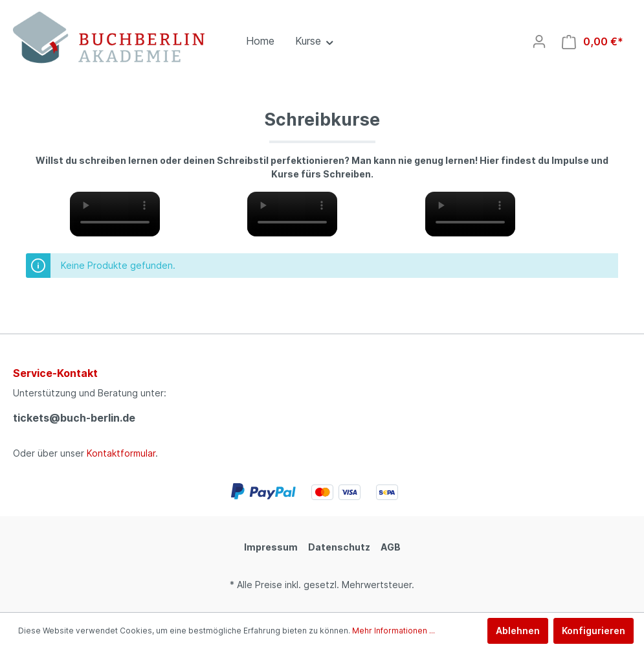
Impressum (271, 547)
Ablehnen (518, 631)
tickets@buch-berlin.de (74, 418)
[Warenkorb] (593, 42)
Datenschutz (339, 547)
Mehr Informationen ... (394, 631)
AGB (391, 547)
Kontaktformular (121, 453)
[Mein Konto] (539, 41)
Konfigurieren (594, 631)
